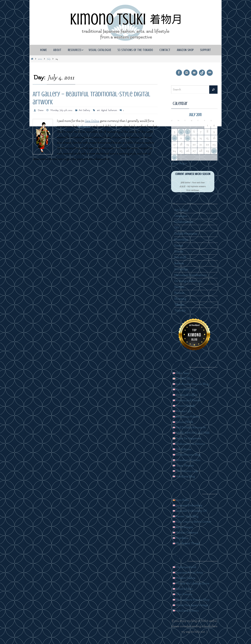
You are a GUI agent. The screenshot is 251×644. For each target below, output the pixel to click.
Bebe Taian (181, 373)
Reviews (179, 293)
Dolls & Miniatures (186, 234)
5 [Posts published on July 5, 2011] (188, 132)
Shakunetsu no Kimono (189, 444)
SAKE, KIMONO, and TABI (191, 433)
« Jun (174, 163)
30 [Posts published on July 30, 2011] (214, 151)
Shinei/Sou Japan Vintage (190, 605)
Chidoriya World (184, 567)
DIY (177, 228)
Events (179, 251)
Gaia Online (92, 121)
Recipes (179, 287)
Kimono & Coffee (185, 395)
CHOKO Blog (183, 379)
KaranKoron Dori (185, 389)
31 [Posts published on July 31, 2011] (174, 157)
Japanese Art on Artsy (188, 573)
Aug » (183, 163)
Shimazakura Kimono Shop (191, 600)
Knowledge (181, 269)
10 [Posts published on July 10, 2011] (174, 138)
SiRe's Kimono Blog (187, 455)
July (49, 59)
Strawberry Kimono (187, 460)
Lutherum (84, 126)
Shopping (180, 299)
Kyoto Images (183, 527)
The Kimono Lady (185, 471)
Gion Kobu (181, 500)
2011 (40, 59)
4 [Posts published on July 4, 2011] (181, 132)
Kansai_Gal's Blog (186, 516)
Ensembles (181, 240)
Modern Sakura (184, 578)
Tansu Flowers (183, 466)
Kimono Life (182, 411)
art (98, 110)
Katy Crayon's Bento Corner (192, 522)
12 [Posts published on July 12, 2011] (188, 138)
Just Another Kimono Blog (191, 384)
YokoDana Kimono (186, 611)
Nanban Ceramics (185, 533)
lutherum (113, 110)
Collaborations (184, 222)
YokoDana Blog (184, 476)
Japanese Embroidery (188, 505)
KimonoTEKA (183, 422)
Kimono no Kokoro (186, 417)
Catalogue (181, 216)
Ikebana (179, 263)
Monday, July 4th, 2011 (61, 110)
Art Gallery (84, 110)
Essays (179, 246)
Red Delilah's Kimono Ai (189, 428)
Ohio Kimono (182, 594)
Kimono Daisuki (184, 406)
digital (104, 110)
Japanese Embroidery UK (190, 511)
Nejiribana (181, 538)
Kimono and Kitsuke (187, 400)
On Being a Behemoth (188, 281)
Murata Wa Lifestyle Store (191, 583)
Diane (41, 110)
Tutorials (180, 311)
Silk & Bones (182, 449)
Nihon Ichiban (183, 589)
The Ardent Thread (186, 543)
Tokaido (179, 305)
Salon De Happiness (187, 438)
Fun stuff (180, 257)
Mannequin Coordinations (190, 275)
